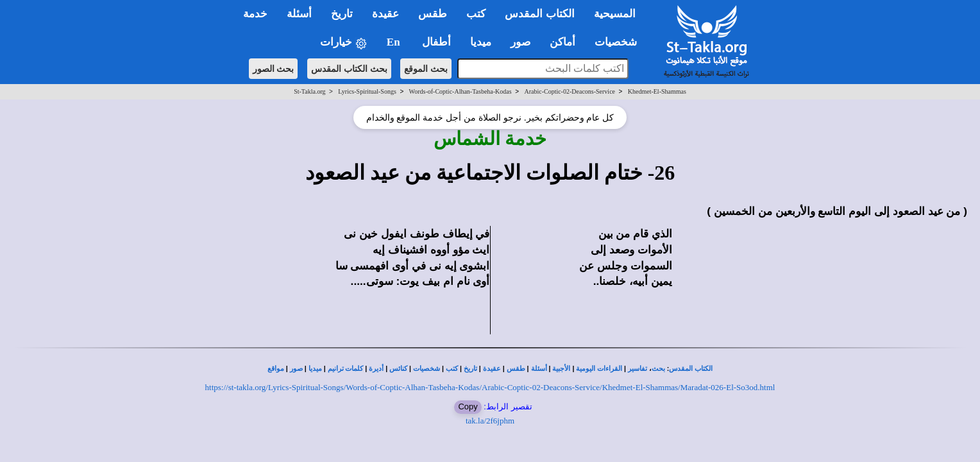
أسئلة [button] (299, 14)
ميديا (315, 369)
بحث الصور (274, 69)
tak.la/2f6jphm (490, 421)
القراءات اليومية (599, 369)
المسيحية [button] (615, 14)
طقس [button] (433, 14)
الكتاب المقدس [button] (539, 14)
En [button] (395, 42)
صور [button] (520, 42)
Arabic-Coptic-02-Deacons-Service (570, 91)
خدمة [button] (255, 14)
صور (296, 369)
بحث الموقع (426, 69)
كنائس (398, 369)
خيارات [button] (344, 43)
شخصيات (427, 369)
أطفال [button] (436, 42)
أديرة (376, 369)
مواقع (276, 369)
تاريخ (470, 369)
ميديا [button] (481, 42)
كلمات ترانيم (346, 369)
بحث (658, 369)
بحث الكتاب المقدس (349, 69)
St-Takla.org (309, 91)
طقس (516, 369)
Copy (468, 406)
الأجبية (561, 369)
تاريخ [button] (342, 14)
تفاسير (638, 369)
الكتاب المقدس (691, 369)
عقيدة (492, 369)
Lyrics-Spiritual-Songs (367, 91)
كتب (452, 369)
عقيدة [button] (385, 14)
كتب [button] (476, 14)
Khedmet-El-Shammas (657, 91)
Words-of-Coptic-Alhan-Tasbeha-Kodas (460, 91)
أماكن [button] (562, 42)
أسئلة (539, 369)
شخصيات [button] (620, 42)
